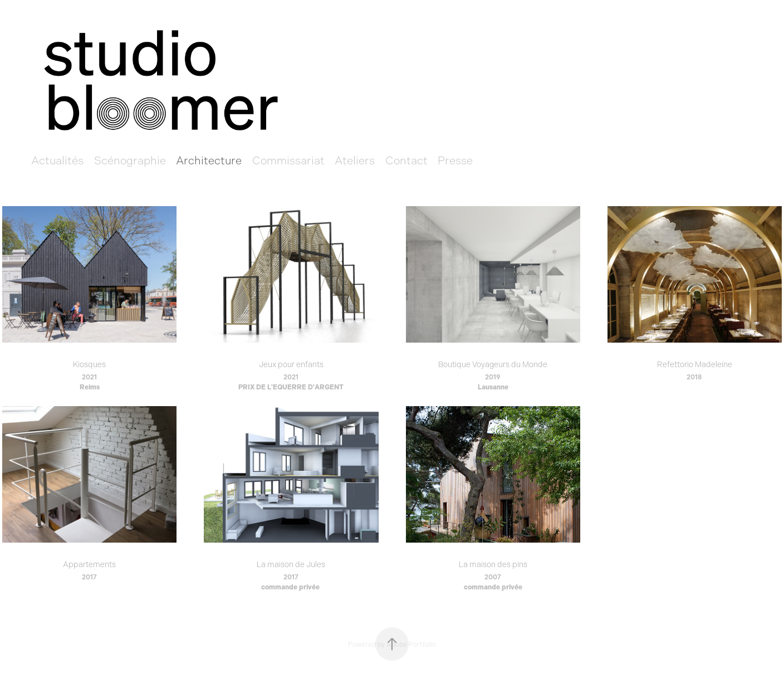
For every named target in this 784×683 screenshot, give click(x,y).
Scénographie (130, 161)
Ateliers (355, 161)
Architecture (209, 161)
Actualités (57, 161)
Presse (455, 161)
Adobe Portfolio (411, 645)
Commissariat (288, 161)
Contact (406, 161)
